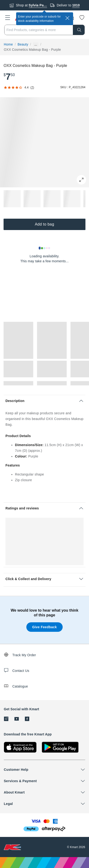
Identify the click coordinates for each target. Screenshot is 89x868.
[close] (67, 18)
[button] (8, 18)
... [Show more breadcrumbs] (36, 44)
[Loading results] (45, 248)
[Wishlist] (82, 18)
